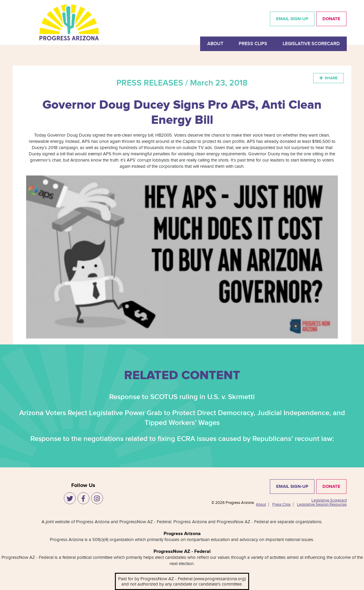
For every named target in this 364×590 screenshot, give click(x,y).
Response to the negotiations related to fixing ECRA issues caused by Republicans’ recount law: (182, 439)
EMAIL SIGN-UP (292, 19)
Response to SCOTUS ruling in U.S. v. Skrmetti (182, 397)
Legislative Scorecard (311, 44)
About (215, 44)
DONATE (331, 19)
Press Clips (253, 44)
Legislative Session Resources (322, 504)
